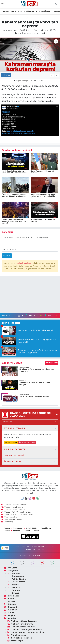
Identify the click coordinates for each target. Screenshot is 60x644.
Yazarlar (6, 530)
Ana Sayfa (10, 568)
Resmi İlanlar (45, 11)
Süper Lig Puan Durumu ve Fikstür (17, 514)
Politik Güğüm (31, 11)
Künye (9, 613)
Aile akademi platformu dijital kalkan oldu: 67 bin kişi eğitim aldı (43, 196)
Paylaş (6, 75)
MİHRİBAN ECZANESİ (15, 449)
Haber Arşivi (8, 522)
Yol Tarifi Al (11, 442)
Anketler (10, 610)
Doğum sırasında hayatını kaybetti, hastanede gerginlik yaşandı (14, 221)
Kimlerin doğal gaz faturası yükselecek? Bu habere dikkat (14, 172)
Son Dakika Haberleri (12, 519)
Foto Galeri (11, 596)
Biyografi (10, 607)
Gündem (30, 18)
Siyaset (35, 530)
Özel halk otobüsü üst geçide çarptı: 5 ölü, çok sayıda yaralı (14, 195)
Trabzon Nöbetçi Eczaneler (14, 505)
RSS (5, 548)
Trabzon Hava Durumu (12, 507)
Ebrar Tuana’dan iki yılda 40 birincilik (42, 172)
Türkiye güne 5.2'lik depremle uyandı (43, 220)
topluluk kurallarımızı (25, 263)
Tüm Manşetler (9, 517)
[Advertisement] (30, 295)
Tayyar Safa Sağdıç (23, 81)
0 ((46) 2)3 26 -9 (27, 442)
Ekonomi (16, 530)
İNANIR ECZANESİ (13, 462)
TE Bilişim (36, 556)
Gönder (7, 256)
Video (9, 599)
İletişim (9, 615)
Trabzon (5, 11)
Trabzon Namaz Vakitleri (13, 510)
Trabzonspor (16, 11)
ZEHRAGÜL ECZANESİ (15, 428)
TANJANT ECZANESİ (14, 455)
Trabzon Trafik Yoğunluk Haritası (16, 512)
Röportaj (10, 604)
